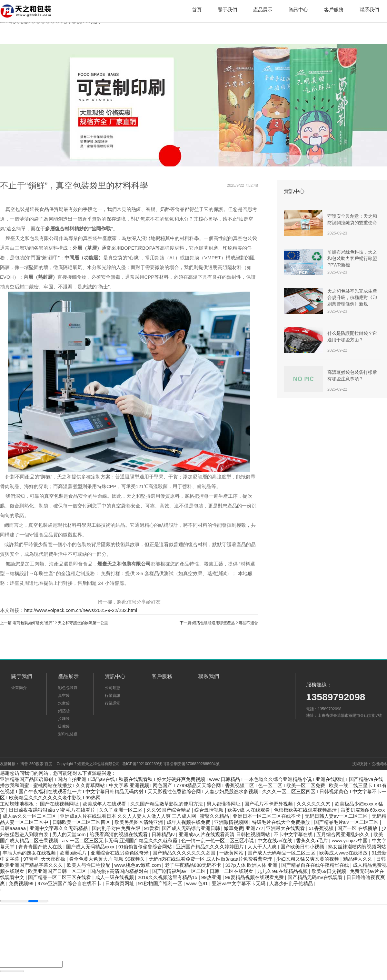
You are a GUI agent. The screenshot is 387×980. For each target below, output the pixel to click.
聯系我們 (369, 10)
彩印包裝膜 (68, 734)
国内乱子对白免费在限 (117, 828)
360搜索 (36, 764)
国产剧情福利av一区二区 (180, 871)
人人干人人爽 (263, 847)
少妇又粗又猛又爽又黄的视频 (308, 859)
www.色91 (198, 883)
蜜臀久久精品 (215, 816)
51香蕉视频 (322, 828)
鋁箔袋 (64, 711)
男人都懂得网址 (224, 804)
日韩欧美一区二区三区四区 (82, 822)
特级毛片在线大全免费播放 (282, 822)
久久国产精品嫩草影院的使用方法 (167, 804)
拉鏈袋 (64, 719)
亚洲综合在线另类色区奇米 (120, 853)
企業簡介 (19, 688)
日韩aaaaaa (14, 828)
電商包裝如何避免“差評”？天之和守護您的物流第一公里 (60, 623)
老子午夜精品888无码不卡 (194, 865)
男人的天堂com (70, 834)
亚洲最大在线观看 (286, 828)
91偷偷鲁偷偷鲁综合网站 (146, 847)
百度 (48, 764)
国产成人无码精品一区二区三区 (282, 853)
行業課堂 (113, 703)
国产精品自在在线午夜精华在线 (316, 865)
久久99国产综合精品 (169, 810)
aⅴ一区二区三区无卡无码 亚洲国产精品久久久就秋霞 (120, 840)
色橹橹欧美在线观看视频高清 (306, 810)
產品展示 (263, 10)
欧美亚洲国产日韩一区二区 (58, 871)
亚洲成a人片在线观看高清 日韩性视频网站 (225, 834)
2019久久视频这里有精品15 (168, 877)
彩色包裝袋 (68, 688)
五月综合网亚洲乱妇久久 (344, 834)
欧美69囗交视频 (329, 871)
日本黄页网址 (120, 883)
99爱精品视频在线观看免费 (255, 877)
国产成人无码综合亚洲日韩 (192, 828)
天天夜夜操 (54, 859)
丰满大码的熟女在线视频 (30, 853)
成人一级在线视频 (115, 877)
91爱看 (152, 828)
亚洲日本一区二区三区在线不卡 (267, 816)
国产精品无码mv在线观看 (316, 877)
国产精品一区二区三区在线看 (60, 877)
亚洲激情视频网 (232, 822)
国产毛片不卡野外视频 (269, 804)
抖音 (24, 764)
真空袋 (64, 695)
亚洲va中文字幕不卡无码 (239, 883)
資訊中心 (298, 10)
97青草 (31, 859)
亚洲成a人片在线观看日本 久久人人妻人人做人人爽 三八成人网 (129, 816)
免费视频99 (22, 883)
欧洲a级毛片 (74, 853)
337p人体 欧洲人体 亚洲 (252, 865)
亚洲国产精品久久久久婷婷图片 (211, 847)
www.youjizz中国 (351, 840)
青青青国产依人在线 (41, 847)
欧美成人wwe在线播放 (344, 853)
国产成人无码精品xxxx (91, 847)
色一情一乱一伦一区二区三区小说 (218, 840)
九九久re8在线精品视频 (283, 871)
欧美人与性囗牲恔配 (89, 865)
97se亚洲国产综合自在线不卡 (70, 883)
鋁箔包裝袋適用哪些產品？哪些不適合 (225, 623)
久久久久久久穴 (314, 804)
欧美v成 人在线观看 (249, 810)
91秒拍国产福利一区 (161, 883)
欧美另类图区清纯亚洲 (139, 822)
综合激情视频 (210, 810)
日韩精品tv (164, 834)
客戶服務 (334, 10)
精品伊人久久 (358, 859)
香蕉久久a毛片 (313, 840)
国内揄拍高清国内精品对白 (120, 871)
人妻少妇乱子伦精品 (292, 883)
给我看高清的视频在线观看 (119, 834)
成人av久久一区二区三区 (30, 816)
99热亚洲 (212, 877)
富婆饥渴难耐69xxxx (363, 810)
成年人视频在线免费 (189, 822)
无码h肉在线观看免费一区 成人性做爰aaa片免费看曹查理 (211, 859)
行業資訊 (113, 695)
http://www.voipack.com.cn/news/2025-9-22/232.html (81, 610)
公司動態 (113, 688)
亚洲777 (255, 828)
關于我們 (227, 10)
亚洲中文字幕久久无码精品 (59, 828)
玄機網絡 (379, 764)
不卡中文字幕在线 (294, 834)
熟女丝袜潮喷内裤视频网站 (357, 847)
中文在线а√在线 (276, 840)
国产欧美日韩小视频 (303, 847)
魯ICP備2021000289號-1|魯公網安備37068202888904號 (171, 764)
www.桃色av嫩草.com (138, 865)
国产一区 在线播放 (358, 828)
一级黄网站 (232, 853)
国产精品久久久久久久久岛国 (185, 853)
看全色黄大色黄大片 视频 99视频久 (108, 859)
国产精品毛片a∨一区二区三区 (347, 822)
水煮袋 (64, 703)
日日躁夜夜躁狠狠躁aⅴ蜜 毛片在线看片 (53, 810)
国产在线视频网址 (60, 804)
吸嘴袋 (64, 726)
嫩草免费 (233, 828)
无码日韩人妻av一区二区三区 (337, 816)
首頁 (197, 10)
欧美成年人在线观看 (105, 804)
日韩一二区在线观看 (232, 871)
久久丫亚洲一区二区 (121, 810)
